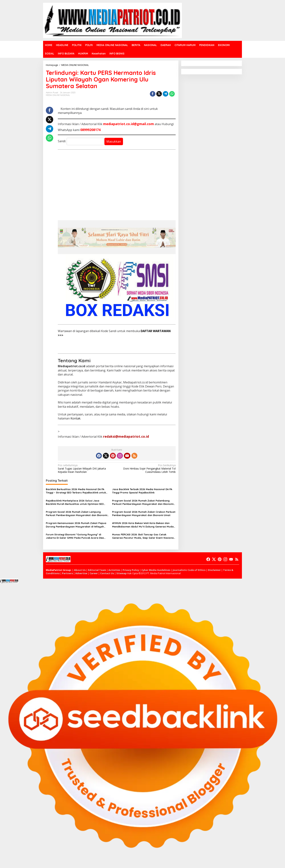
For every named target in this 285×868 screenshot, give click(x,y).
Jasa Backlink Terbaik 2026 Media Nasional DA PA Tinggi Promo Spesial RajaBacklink (142, 491)
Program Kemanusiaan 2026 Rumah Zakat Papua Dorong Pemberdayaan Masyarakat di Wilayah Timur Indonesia (76, 525)
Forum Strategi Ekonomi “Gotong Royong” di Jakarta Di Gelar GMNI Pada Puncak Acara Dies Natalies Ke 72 (75, 536)
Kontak (75, 418)
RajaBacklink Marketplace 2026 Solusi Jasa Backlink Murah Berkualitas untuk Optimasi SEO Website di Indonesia (75, 502)
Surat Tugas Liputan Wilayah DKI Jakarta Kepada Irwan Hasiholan (86, 469)
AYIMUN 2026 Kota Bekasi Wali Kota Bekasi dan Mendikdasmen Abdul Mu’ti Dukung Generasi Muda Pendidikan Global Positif (143, 525)
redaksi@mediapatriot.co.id (126, 436)
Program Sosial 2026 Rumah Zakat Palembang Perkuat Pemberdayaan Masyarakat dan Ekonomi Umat (143, 502)
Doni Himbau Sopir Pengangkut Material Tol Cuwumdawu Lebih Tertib (147, 469)
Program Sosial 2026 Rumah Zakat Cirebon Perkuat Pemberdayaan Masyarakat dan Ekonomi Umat (144, 513)
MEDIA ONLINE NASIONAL (58, 95)
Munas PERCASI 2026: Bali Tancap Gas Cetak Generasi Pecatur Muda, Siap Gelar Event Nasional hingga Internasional (143, 536)
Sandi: (81, 141)
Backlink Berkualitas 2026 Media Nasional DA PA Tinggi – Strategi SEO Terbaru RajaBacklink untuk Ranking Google (76, 491)
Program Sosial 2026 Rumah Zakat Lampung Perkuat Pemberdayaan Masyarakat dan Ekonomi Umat (76, 514)
